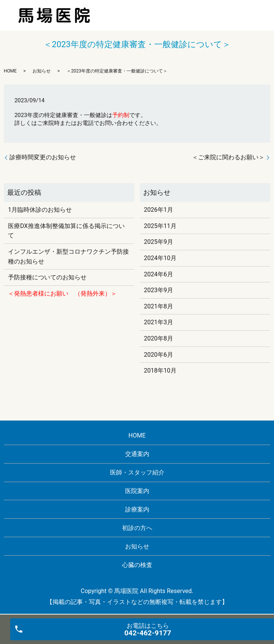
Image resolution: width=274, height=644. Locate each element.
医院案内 (137, 491)
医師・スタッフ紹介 (137, 472)
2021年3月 (159, 322)
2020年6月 (159, 355)
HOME (10, 71)
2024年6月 (159, 274)
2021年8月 (159, 306)
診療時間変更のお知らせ (43, 157)
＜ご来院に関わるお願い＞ (228, 157)
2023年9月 (159, 290)
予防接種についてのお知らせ (47, 277)
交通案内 (137, 454)
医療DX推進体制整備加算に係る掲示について (66, 231)
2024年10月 (160, 258)
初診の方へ (137, 528)
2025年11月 (160, 226)
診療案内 (137, 509)
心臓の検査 (137, 565)
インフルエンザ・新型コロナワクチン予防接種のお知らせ (68, 257)
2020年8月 (159, 338)
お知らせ (42, 71)
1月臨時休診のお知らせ (40, 210)
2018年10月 (160, 371)
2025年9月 (159, 242)
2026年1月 (159, 210)
